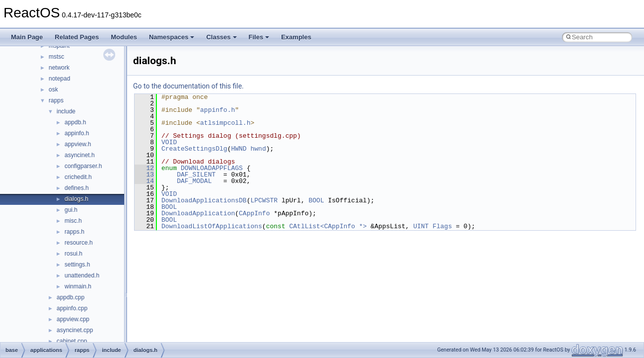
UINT (421, 226)
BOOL (316, 200)
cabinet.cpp (72, 341)
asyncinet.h (80, 155)
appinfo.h (77, 133)
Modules (124, 37)
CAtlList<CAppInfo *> (328, 226)
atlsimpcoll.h (225, 123)
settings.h (77, 265)
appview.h (78, 144)
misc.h (73, 221)
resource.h (79, 243)
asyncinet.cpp (75, 330)
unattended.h (82, 275)
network (59, 68)
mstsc (56, 57)
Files (259, 37)
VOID (169, 142)
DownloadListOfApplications (212, 226)
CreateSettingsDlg (194, 149)
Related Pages (77, 37)
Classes (221, 37)
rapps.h (74, 232)
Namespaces (172, 37)
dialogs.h (76, 199)
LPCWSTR (264, 200)
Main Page (27, 37)
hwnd (258, 149)
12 (144, 168)
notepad (59, 79)
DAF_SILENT (196, 175)
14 (144, 181)
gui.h (71, 210)
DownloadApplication (198, 213)
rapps (56, 100)
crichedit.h (78, 177)
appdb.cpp (71, 297)
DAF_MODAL (194, 181)
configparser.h (83, 166)
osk (53, 89)
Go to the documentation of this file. (188, 86)
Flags (442, 226)
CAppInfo (254, 213)
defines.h (77, 188)
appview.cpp (73, 319)
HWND (239, 149)
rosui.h (73, 254)
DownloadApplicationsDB (204, 200)
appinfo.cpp (72, 308)
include (66, 111)
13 (144, 175)
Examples (296, 37)
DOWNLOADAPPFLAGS (212, 168)
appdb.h (75, 122)
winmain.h (78, 286)
